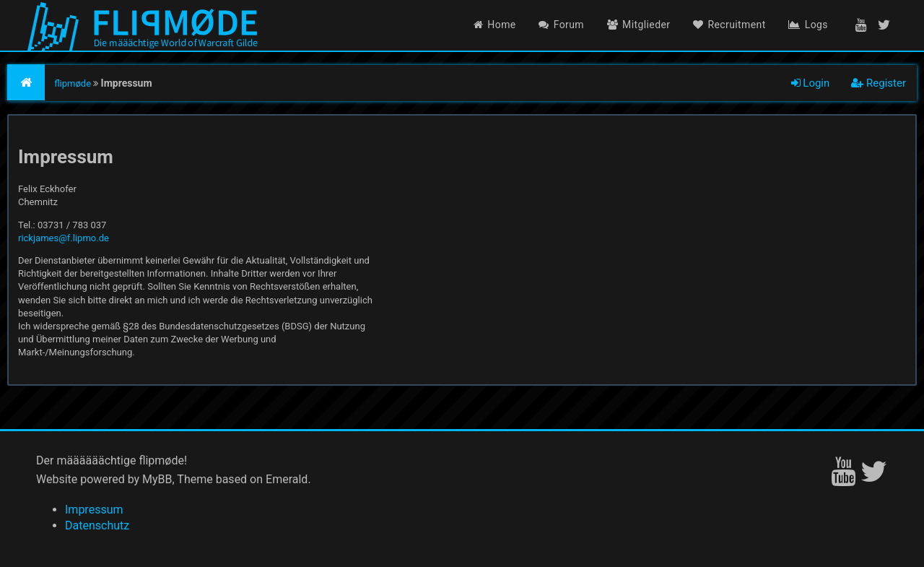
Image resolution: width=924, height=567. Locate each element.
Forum (561, 25)
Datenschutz (97, 525)
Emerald (287, 479)
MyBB (157, 479)
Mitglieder (639, 25)
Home (495, 25)
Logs (808, 25)
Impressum (94, 510)
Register (879, 83)
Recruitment (729, 25)
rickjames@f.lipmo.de (64, 238)
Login (811, 83)
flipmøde (73, 83)
